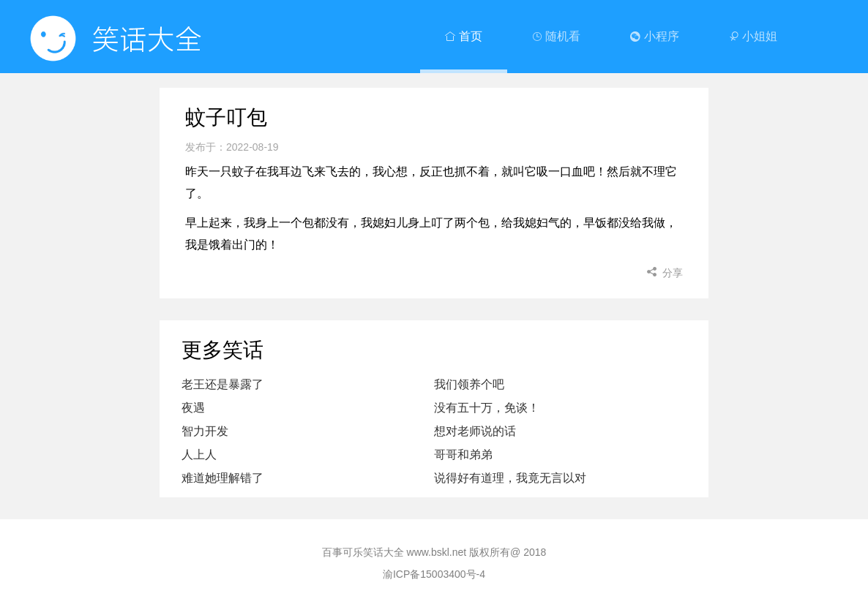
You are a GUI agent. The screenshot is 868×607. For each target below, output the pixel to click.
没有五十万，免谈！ (487, 408)
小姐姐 (753, 36)
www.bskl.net (437, 552)
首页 (463, 36)
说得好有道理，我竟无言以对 (510, 478)
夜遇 (193, 408)
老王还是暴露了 (222, 384)
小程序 (654, 36)
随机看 (556, 36)
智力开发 (205, 431)
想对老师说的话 (475, 431)
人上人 (199, 455)
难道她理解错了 (222, 478)
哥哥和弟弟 (463, 455)
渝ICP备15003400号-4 (434, 574)
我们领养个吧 (469, 384)
